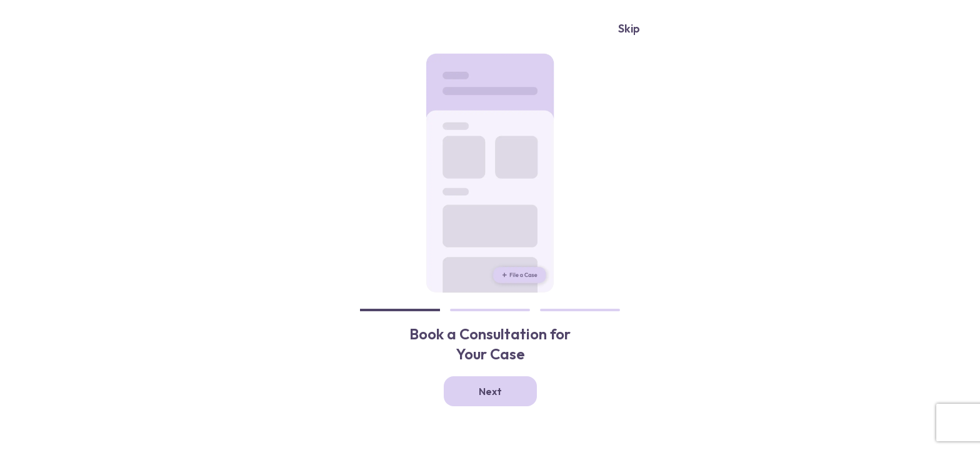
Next (490, 391)
